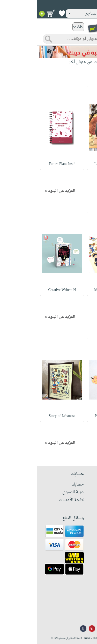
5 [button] (33, 178)
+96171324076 (83, 607)
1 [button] (64, 178)
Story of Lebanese (25, 416)
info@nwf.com (83, 614)
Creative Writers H (25, 290)
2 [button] (56, 178)
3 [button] (49, 178)
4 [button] (41, 178)
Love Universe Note (72, 164)
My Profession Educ (72, 290)
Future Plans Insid (25, 164)
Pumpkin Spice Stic (72, 416)
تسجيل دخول (79, 5)
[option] (72, 128)
